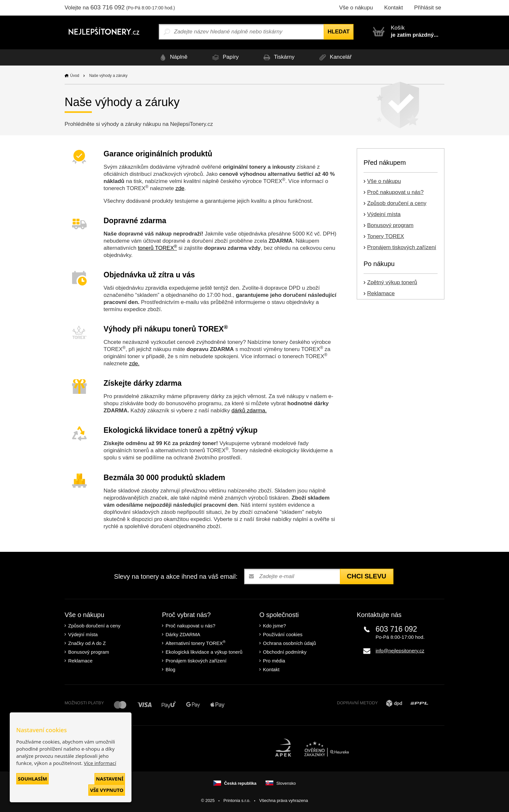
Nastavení (110, 779)
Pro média (274, 661)
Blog (170, 669)
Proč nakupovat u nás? (395, 192)
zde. (134, 364)
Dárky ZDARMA (183, 634)
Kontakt (393, 8)
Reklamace (381, 293)
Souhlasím (32, 779)
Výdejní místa (384, 214)
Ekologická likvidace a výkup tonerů (204, 652)
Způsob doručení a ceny (397, 203)
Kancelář (334, 57)
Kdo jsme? (274, 626)
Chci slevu (367, 576)
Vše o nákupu (356, 8)
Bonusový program (390, 225)
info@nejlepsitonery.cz (400, 651)
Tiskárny (278, 57)
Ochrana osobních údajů (289, 643)
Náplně (173, 57)
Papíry (224, 57)
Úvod (75, 76)
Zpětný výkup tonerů (392, 282)
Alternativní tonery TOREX (197, 643)
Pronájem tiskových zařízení (402, 247)
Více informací (100, 763)
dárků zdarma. (249, 411)
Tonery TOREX (386, 236)
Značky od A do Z (87, 643)
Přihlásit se (428, 8)
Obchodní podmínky (285, 652)
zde (180, 188)
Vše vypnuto (107, 790)
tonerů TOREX (157, 248)
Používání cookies (283, 634)
